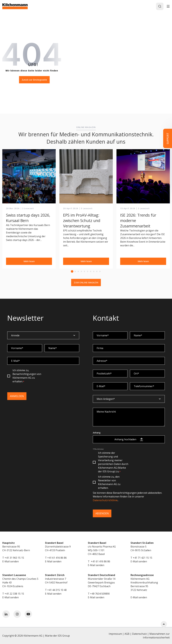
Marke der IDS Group (57, 636)
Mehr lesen (29, 261)
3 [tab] (78, 271)
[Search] (160, 6)
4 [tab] (81, 271)
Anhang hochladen (129, 439)
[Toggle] (168, 6)
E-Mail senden (11, 561)
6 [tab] (88, 271)
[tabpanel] (29, 209)
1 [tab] (72, 271)
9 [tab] (97, 271)
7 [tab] (91, 271)
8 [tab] (94, 271)
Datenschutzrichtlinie (105, 500)
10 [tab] (100, 271)
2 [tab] (75, 271)
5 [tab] (84, 271)
